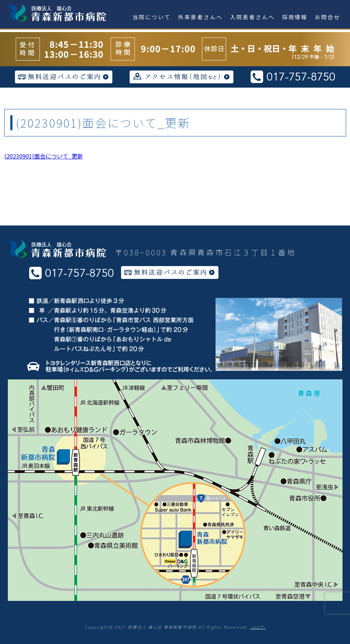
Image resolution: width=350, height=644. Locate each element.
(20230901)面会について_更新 (44, 156)
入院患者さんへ (252, 17)
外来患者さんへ (200, 17)
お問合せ (328, 17)
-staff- (258, 627)
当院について (152, 17)
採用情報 (295, 17)
